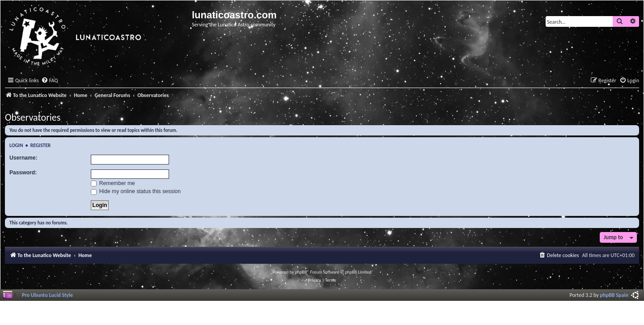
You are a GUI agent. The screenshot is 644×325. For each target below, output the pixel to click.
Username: (23, 158)
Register (41, 145)
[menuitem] (50, 81)
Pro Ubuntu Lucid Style (47, 295)
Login (16, 145)
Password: (23, 173)
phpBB (301, 272)
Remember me (113, 183)
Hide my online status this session (136, 191)
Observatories (33, 117)
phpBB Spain (614, 295)
